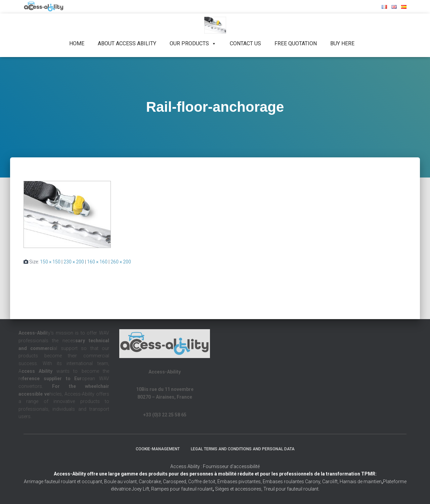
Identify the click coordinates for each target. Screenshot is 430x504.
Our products (193, 44)
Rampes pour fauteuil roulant (183, 489)
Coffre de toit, (203, 482)
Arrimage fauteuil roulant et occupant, (64, 482)
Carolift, (330, 482)
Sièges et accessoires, (239, 489)
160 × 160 (97, 262)
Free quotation (296, 43)
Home (77, 43)
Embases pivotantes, (240, 482)
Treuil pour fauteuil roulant (291, 489)
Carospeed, (175, 482)
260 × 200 (121, 262)
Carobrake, (150, 482)
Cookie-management (158, 449)
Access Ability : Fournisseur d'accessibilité (215, 466)
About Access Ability (127, 43)
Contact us (245, 43)
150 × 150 (50, 262)
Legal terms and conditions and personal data (243, 449)
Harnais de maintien (361, 482)
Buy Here (342, 43)
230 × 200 (74, 262)
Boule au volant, (121, 482)
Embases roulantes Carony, (292, 482)
